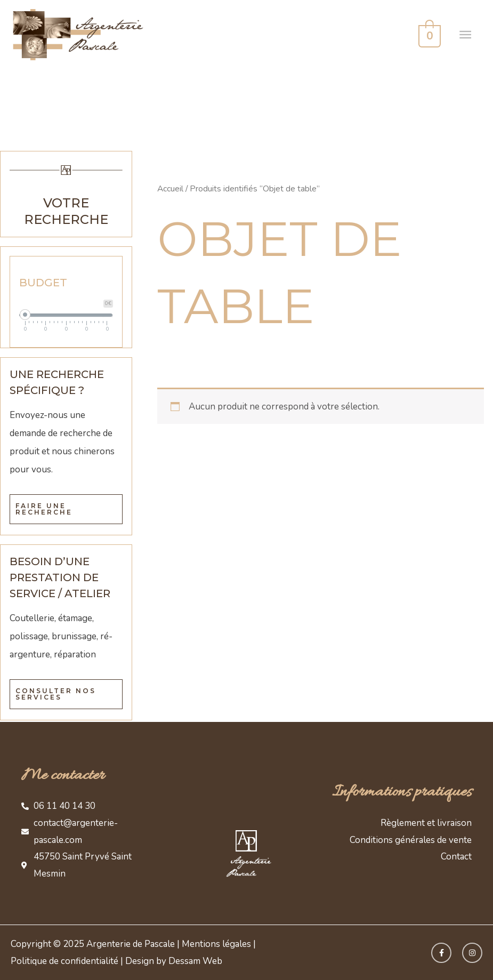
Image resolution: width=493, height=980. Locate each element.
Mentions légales (216, 944)
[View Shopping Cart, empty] (429, 35)
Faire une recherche (44, 509)
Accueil (170, 189)
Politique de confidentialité (64, 961)
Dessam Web (195, 961)
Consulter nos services (56, 694)
